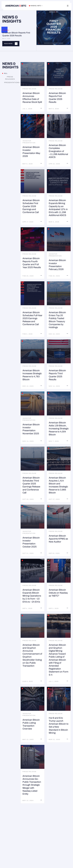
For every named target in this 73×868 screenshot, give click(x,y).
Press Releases (9, 78)
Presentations (11, 83)
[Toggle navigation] (68, 6)
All (5, 73)
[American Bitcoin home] (16, 6)
